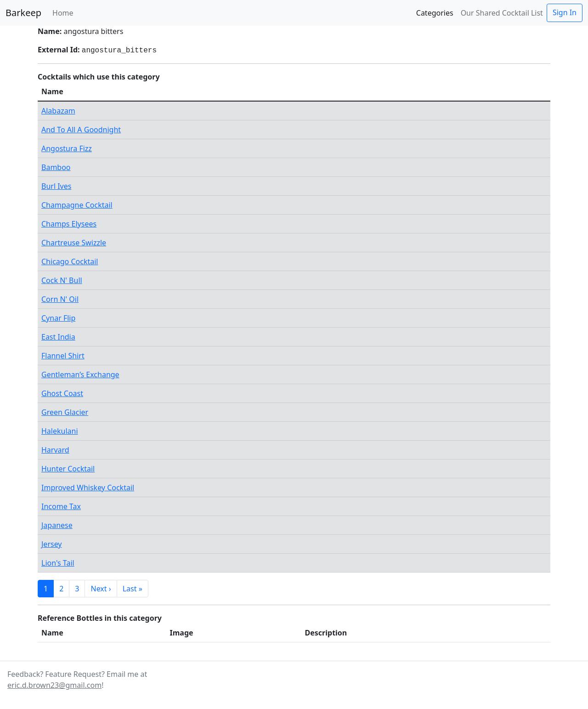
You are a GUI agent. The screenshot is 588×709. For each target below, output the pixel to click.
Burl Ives (56, 186)
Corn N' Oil (60, 299)
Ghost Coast (62, 393)
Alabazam (58, 111)
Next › (101, 589)
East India (58, 337)
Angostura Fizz (67, 148)
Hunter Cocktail (68, 469)
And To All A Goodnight (81, 130)
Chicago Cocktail (70, 261)
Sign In (565, 12)
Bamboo (56, 167)
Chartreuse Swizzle (74, 243)
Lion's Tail (58, 563)
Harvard (55, 450)
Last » (133, 589)
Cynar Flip (58, 318)
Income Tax (61, 506)
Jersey (52, 544)
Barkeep (23, 13)
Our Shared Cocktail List (502, 13)
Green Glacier (65, 412)
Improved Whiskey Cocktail (88, 488)
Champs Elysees (69, 224)
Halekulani (60, 431)
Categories (435, 13)
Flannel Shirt (63, 356)
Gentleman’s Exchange (80, 374)
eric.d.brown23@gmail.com (54, 685)
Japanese (57, 525)
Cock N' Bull (62, 280)
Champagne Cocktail (77, 205)
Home (63, 13)
